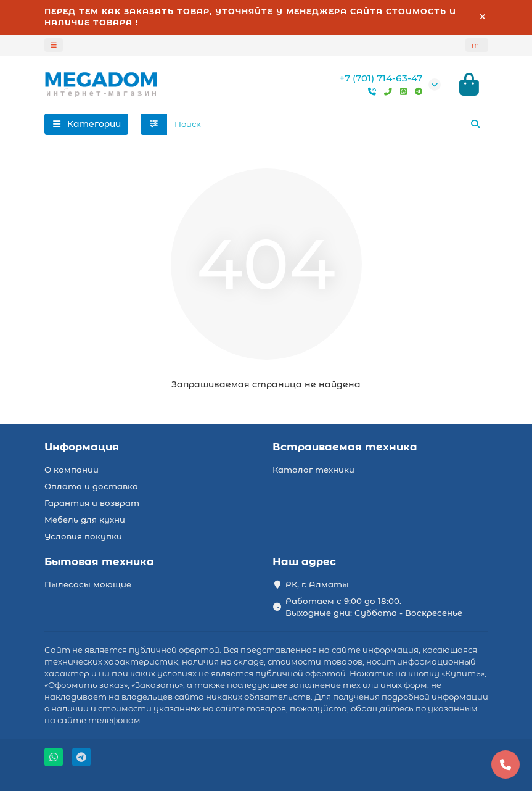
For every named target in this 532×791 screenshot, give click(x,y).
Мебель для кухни (85, 520)
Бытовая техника (99, 561)
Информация (82, 447)
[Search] (328, 124)
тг (477, 45)
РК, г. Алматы (317, 584)
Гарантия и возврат (92, 503)
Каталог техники (313, 470)
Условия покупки (83, 536)
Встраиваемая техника (345, 447)
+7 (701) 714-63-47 (381, 78)
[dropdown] (54, 45)
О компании (72, 470)
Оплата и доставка (91, 486)
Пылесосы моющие (88, 584)
